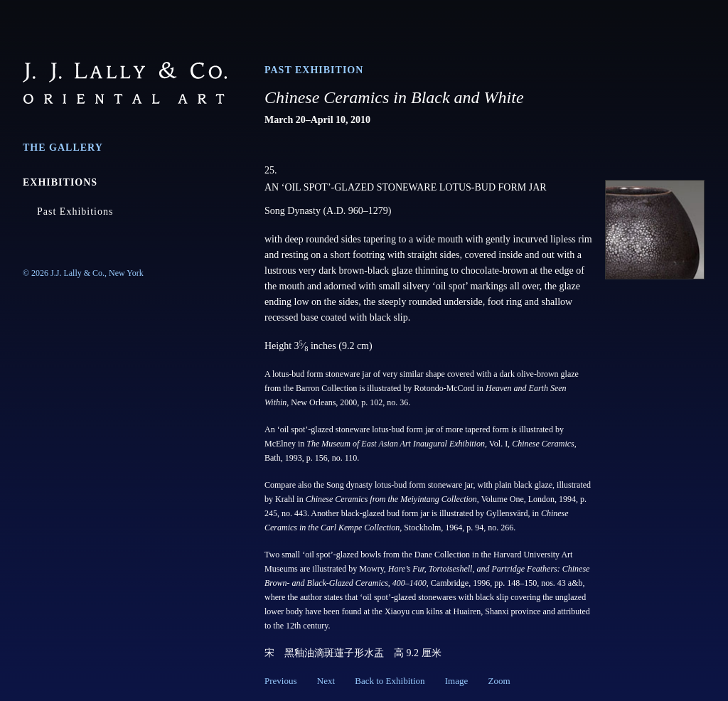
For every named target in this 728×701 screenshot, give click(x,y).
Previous (281, 681)
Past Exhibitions (75, 212)
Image (456, 681)
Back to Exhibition (390, 681)
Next (326, 681)
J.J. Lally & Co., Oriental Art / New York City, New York (125, 83)
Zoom (499, 681)
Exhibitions (60, 182)
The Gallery (63, 148)
